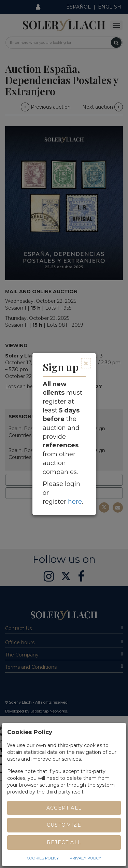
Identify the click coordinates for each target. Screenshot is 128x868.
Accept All (64, 808)
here (75, 502)
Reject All (64, 842)
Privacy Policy (85, 858)
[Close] (86, 363)
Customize (64, 825)
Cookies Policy (43, 858)
